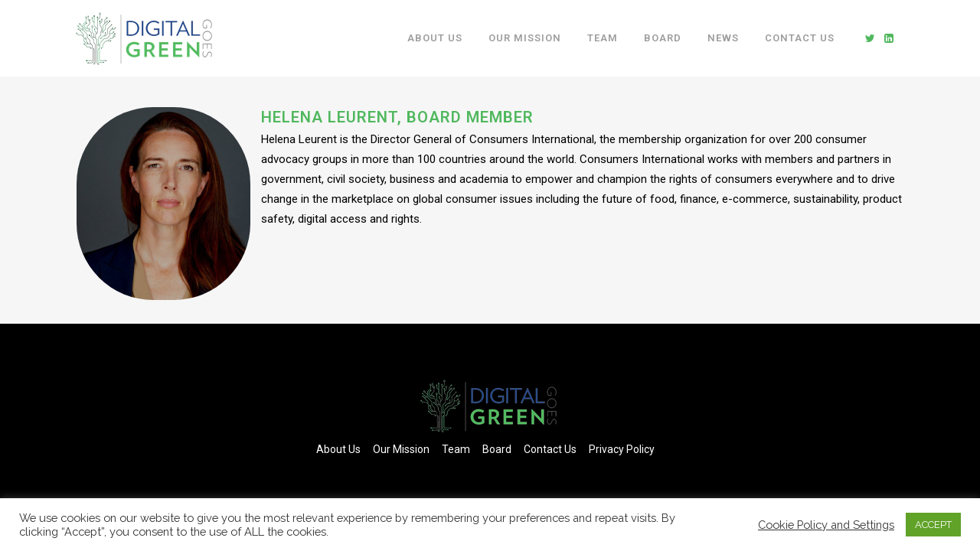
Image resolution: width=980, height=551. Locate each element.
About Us (338, 449)
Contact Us (550, 449)
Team (456, 449)
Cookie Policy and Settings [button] (826, 525)
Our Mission (401, 449)
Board (497, 449)
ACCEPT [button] (933, 525)
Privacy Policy (622, 449)
